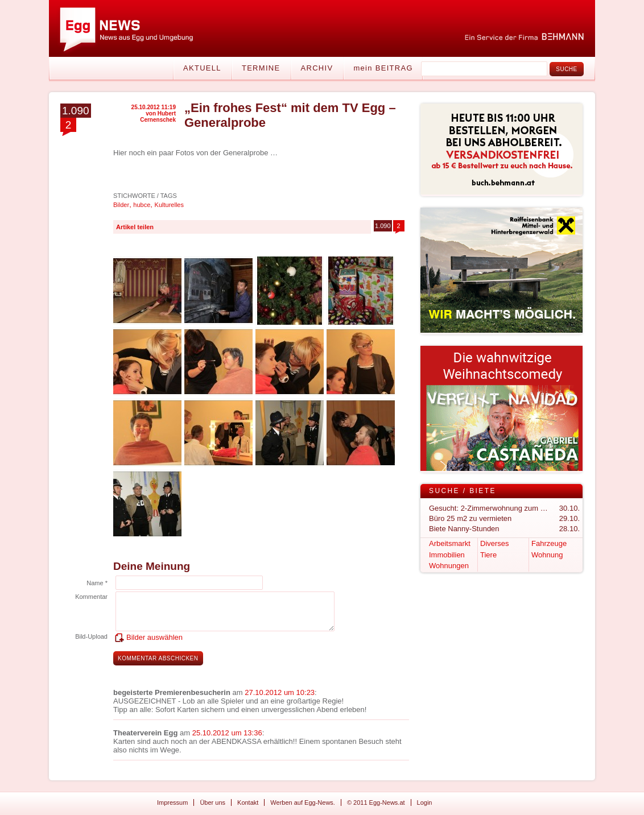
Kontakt (248, 802)
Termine (261, 68)
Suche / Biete (463, 491)
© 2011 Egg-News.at (376, 802)
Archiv (317, 68)
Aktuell (202, 68)
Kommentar (91, 597)
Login (425, 802)
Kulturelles (169, 205)
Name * (97, 583)
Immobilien (447, 555)
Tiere (488, 555)
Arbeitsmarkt (450, 543)
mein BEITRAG (383, 68)
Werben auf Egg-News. (303, 802)
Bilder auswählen (154, 637)
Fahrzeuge (549, 543)
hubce (142, 205)
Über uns (212, 802)
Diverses (495, 543)
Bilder (121, 205)
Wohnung (547, 555)
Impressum (172, 802)
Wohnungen (449, 566)
